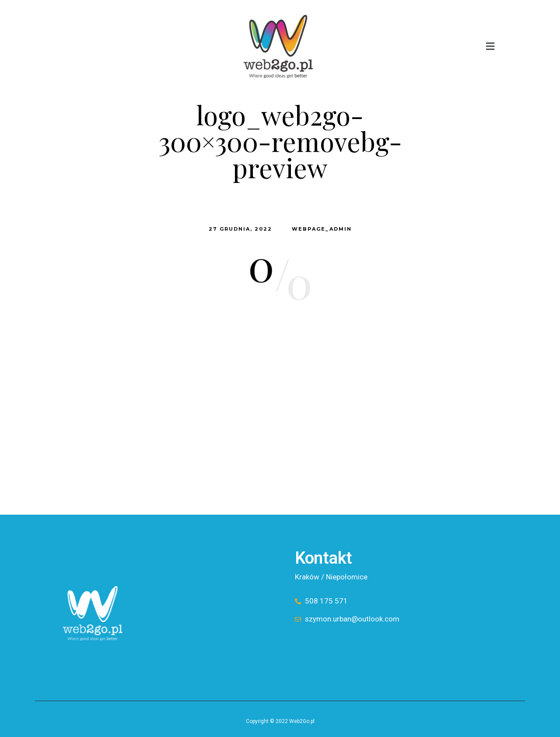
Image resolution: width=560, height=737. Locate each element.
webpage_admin (322, 229)
